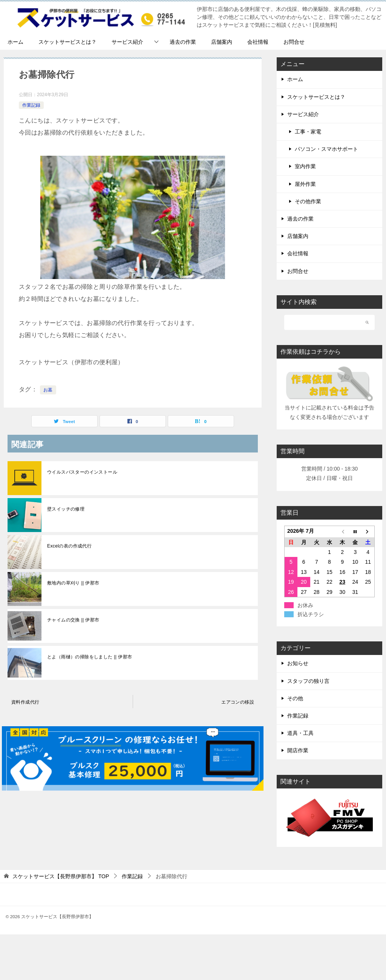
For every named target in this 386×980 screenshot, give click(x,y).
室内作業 (305, 166)
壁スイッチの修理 (66, 509)
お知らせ (298, 663)
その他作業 (308, 201)
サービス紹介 (127, 42)
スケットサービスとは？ (67, 42)
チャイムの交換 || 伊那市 (73, 620)
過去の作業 (183, 42)
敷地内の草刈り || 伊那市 (73, 583)
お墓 (48, 390)
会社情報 (258, 42)
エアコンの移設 (238, 702)
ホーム (15, 42)
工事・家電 (308, 132)
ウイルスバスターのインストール (82, 472)
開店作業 (298, 750)
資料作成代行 (25, 702)
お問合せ (294, 42)
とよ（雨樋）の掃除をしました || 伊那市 (90, 657)
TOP (61, 876)
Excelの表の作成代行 (69, 546)
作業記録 (31, 105)
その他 (295, 698)
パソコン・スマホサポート (326, 149)
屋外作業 (305, 184)
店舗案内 (222, 42)
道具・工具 (300, 733)
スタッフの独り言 (308, 681)
